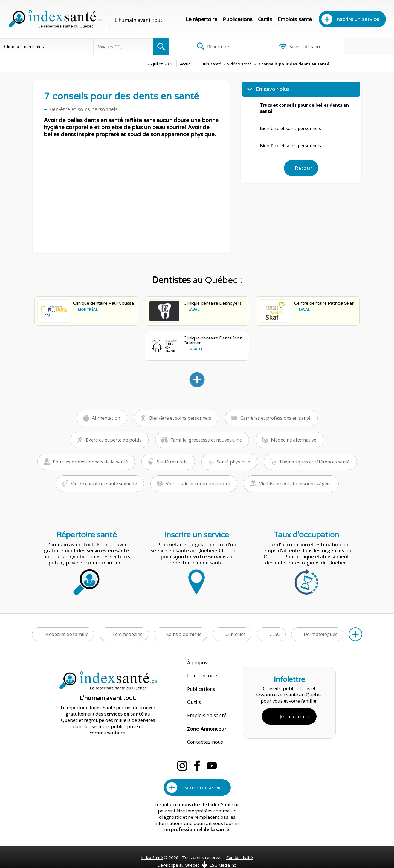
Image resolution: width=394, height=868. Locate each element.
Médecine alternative (294, 439)
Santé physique (233, 461)
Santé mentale (172, 461)
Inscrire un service (357, 19)
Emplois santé (295, 19)
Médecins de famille (66, 634)
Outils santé (169, 64)
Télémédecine (127, 634)
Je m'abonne (295, 711)
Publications (238, 19)
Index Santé (152, 847)
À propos (197, 662)
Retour (304, 168)
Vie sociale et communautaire (198, 483)
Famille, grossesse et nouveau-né (206, 439)
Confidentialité (240, 847)
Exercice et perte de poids (114, 439)
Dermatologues (321, 634)
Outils (265, 19)
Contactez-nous (204, 733)
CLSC (275, 634)
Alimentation (106, 418)
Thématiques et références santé (314, 461)
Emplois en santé (206, 709)
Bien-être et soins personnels (83, 109)
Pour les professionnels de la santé (90, 461)
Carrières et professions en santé (275, 418)
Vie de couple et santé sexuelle (104, 483)
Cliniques (236, 634)
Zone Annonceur (206, 721)
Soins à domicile (184, 634)
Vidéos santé (198, 64)
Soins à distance (282, 47)
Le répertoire (201, 19)
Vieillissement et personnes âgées (295, 483)
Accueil (145, 64)
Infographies (357, 47)
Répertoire (207, 47)
